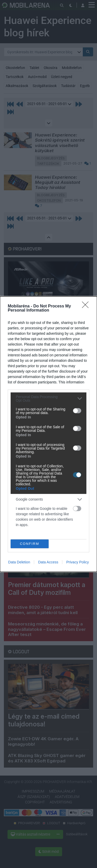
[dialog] (48, 434)
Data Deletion (19, 562)
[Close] (87, 306)
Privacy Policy (77, 562)
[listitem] (48, 399)
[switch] (77, 411)
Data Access (48, 562)
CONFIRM (30, 543)
